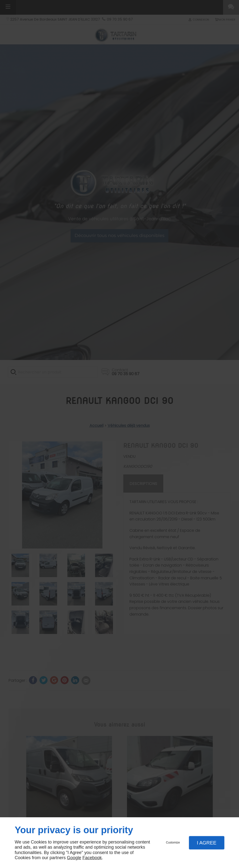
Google (74, 858)
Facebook (92, 858)
